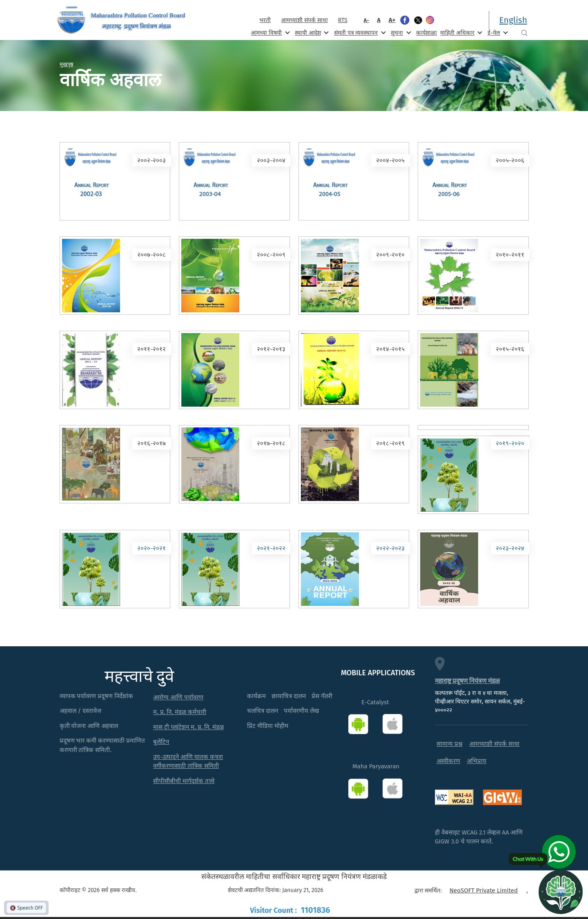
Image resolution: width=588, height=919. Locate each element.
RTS (343, 20)
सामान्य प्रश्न (450, 744)
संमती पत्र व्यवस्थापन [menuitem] (359, 32)
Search (524, 33)
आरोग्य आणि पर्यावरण (178, 697)
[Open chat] (561, 892)
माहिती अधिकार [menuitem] (460, 32)
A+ (392, 20)
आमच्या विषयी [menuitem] (269, 32)
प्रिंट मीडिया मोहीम (268, 726)
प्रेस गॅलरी (322, 696)
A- (366, 20)
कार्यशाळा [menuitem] (427, 33)
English (513, 20)
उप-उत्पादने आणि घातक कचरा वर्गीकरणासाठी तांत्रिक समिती (188, 762)
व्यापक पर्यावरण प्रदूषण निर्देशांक (97, 696)
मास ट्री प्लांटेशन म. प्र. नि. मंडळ (188, 727)
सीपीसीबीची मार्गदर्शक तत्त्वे (184, 781)
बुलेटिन (161, 742)
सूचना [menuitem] (400, 32)
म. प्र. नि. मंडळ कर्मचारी (180, 712)
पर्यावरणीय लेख (301, 711)
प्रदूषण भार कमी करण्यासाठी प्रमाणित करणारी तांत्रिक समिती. (102, 745)
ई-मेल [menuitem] (497, 32)
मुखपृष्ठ (67, 64)
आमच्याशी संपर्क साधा (304, 20)
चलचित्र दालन (263, 711)
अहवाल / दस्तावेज (81, 711)
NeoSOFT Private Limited (484, 890)
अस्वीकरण (448, 761)
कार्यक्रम (256, 696)
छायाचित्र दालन (289, 696)
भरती (265, 20)
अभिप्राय (477, 761)
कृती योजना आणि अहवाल (89, 726)
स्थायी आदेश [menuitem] (311, 32)
